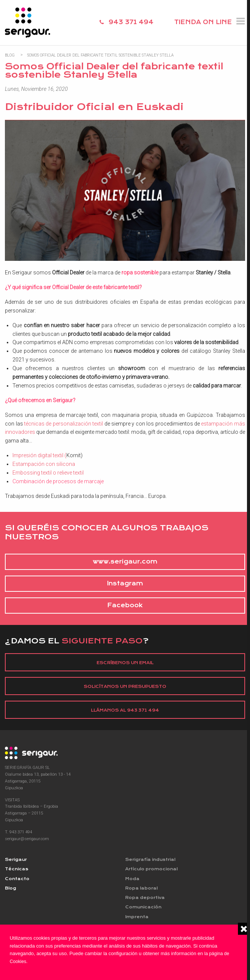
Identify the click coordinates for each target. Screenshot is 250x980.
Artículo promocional (153, 870)
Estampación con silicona (44, 464)
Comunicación (144, 909)
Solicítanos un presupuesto (125, 687)
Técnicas (17, 870)
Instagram (125, 584)
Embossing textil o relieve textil (48, 473)
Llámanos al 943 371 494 (125, 711)
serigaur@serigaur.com (28, 840)
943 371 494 (131, 22)
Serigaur (16, 861)
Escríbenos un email (125, 663)
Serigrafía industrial (152, 861)
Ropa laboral (142, 890)
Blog (10, 55)
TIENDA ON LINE (203, 22)
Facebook (125, 606)
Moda (132, 880)
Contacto (17, 880)
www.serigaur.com (125, 562)
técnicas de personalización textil (64, 423)
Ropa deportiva (145, 900)
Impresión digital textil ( (39, 456)
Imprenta (137, 919)
